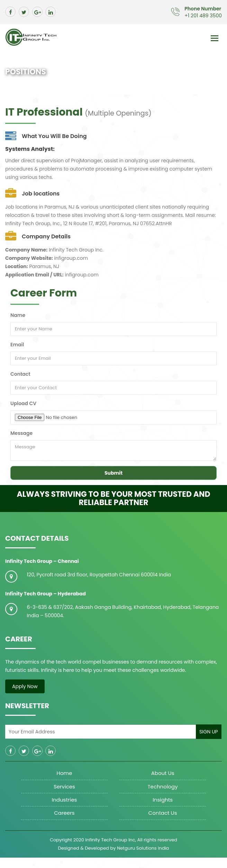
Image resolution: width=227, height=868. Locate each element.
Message (21, 433)
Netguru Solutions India (143, 848)
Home (65, 773)
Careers (64, 813)
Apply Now (25, 686)
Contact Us (163, 813)
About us (163, 773)
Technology (162, 787)
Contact (20, 374)
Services (64, 787)
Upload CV (23, 403)
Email (17, 345)
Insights (163, 800)
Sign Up (209, 732)
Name (18, 315)
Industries (65, 800)
